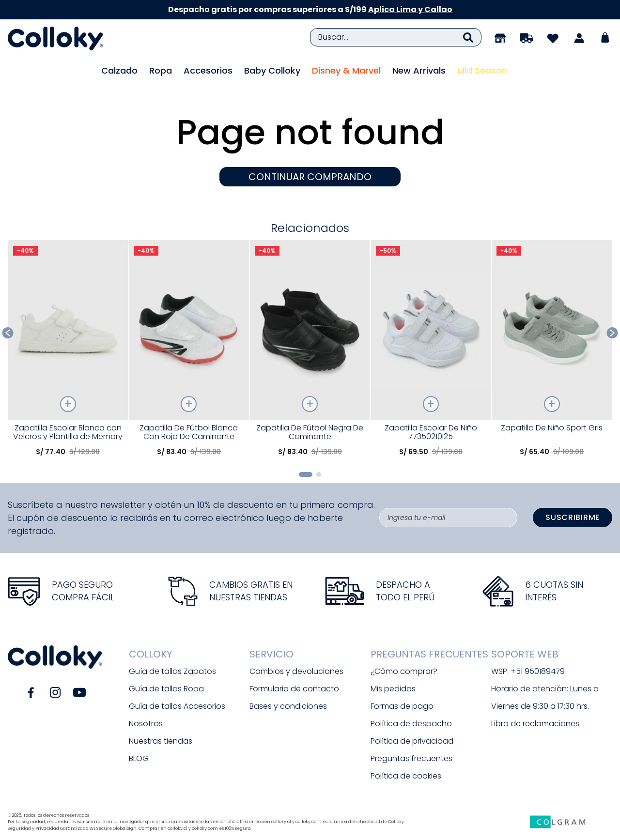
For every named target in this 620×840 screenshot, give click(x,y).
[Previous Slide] (8, 333)
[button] (306, 474)
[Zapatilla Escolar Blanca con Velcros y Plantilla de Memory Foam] (68, 352)
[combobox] (396, 37)
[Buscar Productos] (468, 37)
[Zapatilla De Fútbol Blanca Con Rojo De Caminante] (189, 352)
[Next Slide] (612, 333)
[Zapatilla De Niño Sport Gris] (551, 352)
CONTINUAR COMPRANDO (310, 177)
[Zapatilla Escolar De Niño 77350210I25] (431, 352)
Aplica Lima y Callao (410, 9)
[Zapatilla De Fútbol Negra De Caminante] (310, 352)
